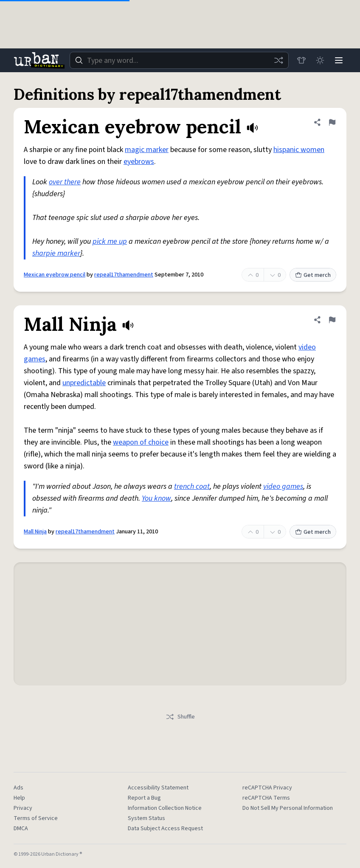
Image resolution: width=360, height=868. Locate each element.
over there (65, 182)
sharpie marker (56, 253)
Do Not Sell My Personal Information (288, 808)
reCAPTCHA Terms (266, 798)
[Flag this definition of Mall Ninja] (332, 320)
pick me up (110, 241)
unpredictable (84, 383)
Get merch (313, 275)
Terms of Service (36, 818)
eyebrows (139, 162)
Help (19, 798)
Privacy (23, 808)
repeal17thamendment (124, 275)
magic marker (147, 150)
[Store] (301, 60)
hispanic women (299, 150)
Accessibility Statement (158, 788)
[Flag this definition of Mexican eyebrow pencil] (332, 122)
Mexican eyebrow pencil (55, 275)
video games (283, 486)
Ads (18, 788)
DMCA (21, 829)
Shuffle (180, 717)
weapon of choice (141, 442)
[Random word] (278, 60)
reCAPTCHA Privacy (267, 788)
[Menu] (339, 60)
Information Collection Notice (165, 808)
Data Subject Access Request (165, 829)
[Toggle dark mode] (320, 60)
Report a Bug (144, 798)
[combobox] (179, 60)
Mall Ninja (35, 532)
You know (156, 498)
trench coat (192, 486)
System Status (146, 818)
